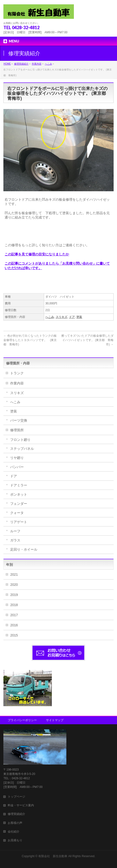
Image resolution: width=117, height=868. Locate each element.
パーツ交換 (19, 420)
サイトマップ (55, 720)
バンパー (17, 467)
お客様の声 (15, 823)
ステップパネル (22, 449)
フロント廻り (20, 440)
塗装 (79, 317)
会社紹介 (14, 832)
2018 (14, 605)
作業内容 (17, 383)
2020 (14, 585)
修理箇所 (17, 430)
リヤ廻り (17, 458)
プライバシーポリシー (22, 720)
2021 (14, 574)
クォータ (17, 513)
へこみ (50, 317)
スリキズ (62, 317)
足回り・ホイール (24, 549)
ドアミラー (19, 485)
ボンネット (19, 494)
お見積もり (15, 840)
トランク (17, 373)
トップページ (16, 797)
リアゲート (19, 522)
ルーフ (15, 531)
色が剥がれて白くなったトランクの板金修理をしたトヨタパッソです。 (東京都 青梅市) (30, 340)
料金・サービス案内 (21, 805)
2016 (14, 625)
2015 (14, 635)
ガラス (15, 540)
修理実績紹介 (16, 814)
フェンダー (19, 504)
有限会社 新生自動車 (53, 856)
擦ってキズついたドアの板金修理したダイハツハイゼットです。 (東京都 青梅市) (87, 340)
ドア (72, 317)
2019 (14, 595)
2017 (14, 615)
